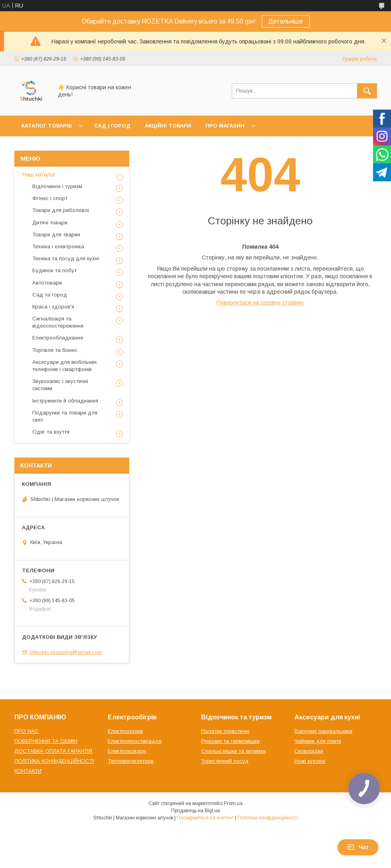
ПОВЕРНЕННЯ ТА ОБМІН (46, 741)
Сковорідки (309, 751)
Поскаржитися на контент (205, 818)
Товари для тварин (56, 235)
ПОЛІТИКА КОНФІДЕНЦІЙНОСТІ (54, 761)
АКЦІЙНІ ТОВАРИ (168, 126)
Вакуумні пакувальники (323, 731)
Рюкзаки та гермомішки (230, 741)
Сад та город (50, 295)
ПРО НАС (27, 731)
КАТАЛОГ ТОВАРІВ (47, 126)
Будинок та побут (54, 270)
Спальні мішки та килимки (233, 751)
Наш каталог (39, 175)
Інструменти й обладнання (65, 401)
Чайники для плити (318, 741)
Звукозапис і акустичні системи (60, 385)
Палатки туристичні (225, 731)
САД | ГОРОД (112, 126)
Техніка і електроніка (58, 246)
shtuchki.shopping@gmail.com (66, 652)
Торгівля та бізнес (55, 350)
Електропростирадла (135, 741)
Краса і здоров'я (53, 307)
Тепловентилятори (131, 761)
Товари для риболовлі (61, 210)
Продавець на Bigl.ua (195, 811)
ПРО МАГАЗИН (225, 126)
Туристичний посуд (225, 761)
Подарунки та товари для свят (65, 416)
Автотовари (47, 283)
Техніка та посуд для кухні (66, 258)
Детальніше (286, 21)
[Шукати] (367, 91)
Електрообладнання (58, 338)
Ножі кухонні (310, 761)
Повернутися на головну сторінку (260, 302)
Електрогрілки (125, 731)
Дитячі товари (50, 223)
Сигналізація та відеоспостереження (58, 322)
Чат (358, 847)
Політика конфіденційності (268, 818)
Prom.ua (233, 803)
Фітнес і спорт (50, 198)
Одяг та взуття (51, 432)
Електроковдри (127, 751)
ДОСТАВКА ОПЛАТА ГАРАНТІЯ (53, 751)
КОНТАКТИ (28, 771)
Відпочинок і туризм (57, 186)
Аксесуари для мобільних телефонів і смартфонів (65, 366)
